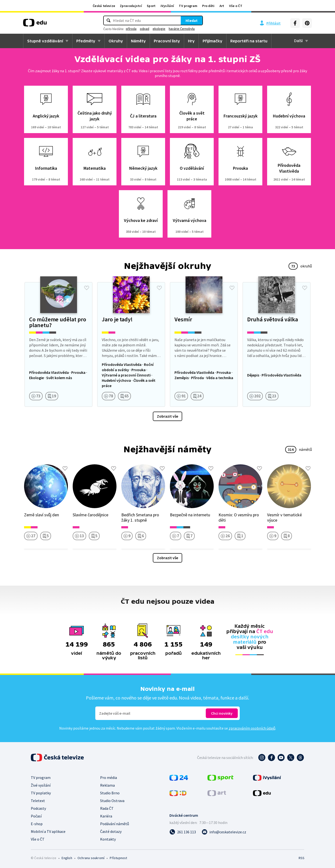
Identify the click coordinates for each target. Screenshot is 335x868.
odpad (145, 29)
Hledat (192, 20)
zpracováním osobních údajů (252, 728)
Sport (151, 6)
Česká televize (104, 6)
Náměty (138, 41)
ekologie (159, 29)
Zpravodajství (131, 6)
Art (222, 6)
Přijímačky (213, 41)
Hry (191, 41)
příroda (131, 29)
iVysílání (167, 6)
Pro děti (208, 6)
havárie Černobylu (182, 29)
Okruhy (116, 41)
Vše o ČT (236, 6)
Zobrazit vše (167, 416)
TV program (188, 6)
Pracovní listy (167, 41)
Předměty (86, 41)
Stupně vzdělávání (45, 41)
